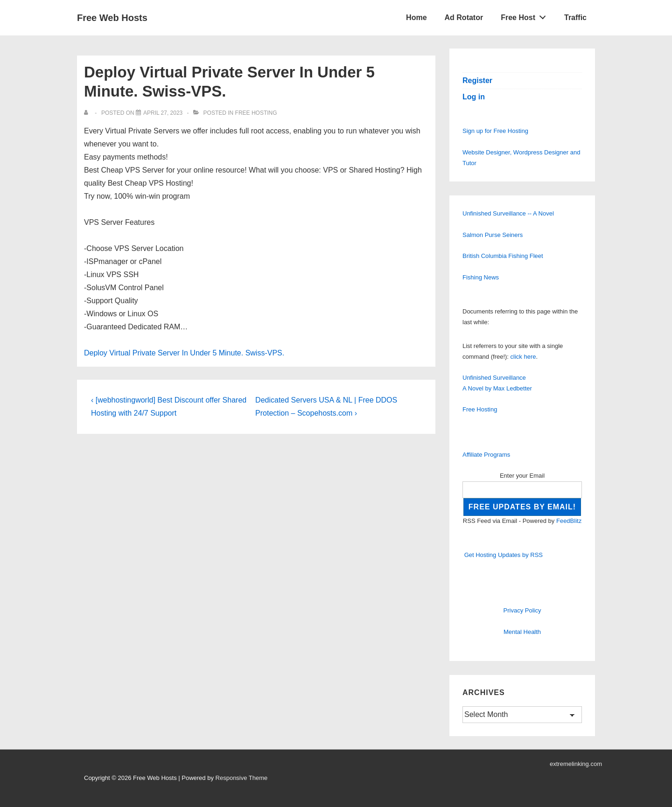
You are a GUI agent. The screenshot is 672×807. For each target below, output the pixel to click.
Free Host (526, 15)
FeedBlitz (569, 521)
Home (416, 17)
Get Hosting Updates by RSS (504, 555)
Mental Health (522, 632)
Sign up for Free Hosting (495, 131)
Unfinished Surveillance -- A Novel (508, 213)
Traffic (575, 17)
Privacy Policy (522, 610)
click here (523, 357)
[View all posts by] (88, 113)
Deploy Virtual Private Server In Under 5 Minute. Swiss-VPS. (184, 353)
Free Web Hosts (112, 18)
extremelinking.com (576, 764)
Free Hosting (256, 113)
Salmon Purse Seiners (493, 235)
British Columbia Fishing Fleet (503, 256)
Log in (474, 97)
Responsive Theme (242, 778)
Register (477, 80)
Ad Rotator (464, 17)
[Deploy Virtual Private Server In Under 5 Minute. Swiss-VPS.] (163, 113)
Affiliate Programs (486, 455)
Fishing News (481, 277)
